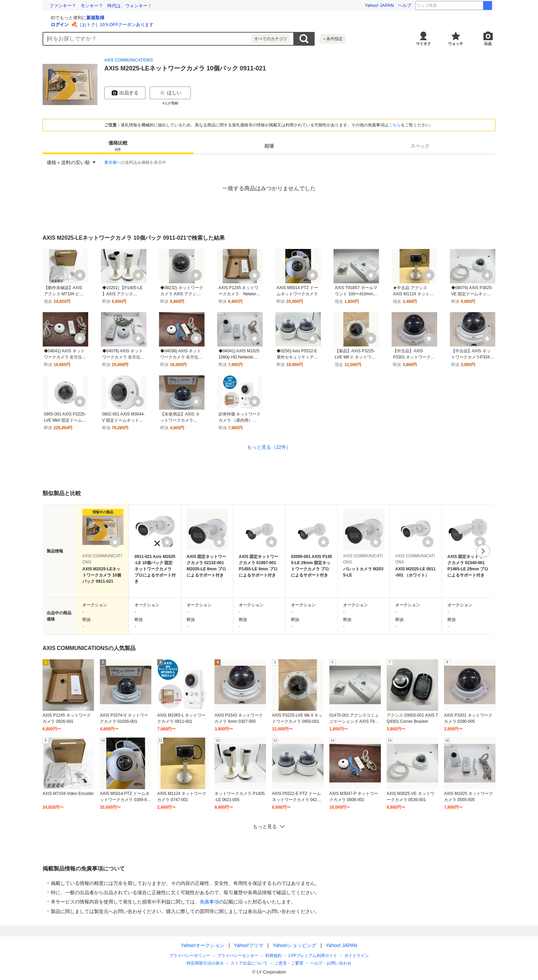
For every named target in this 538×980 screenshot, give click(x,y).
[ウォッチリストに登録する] (115, 542)
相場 (269, 146)
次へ (483, 551)
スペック (420, 146)
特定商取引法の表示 (205, 963)
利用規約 (273, 956)
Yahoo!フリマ (249, 945)
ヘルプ (405, 5)
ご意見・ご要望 (289, 963)
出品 (488, 44)
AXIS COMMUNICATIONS (129, 60)
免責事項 (209, 902)
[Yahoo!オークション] (86, 17)
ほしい (170, 93)
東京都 (110, 162)
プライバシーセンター (238, 956)
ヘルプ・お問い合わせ (331, 963)
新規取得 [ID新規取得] (177, 18)
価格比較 (118, 146)
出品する (125, 93)
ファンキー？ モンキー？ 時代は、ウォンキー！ (101, 6)
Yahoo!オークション (203, 945)
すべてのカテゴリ (271, 39)
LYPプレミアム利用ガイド (313, 956)
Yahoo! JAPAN (379, 5)
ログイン (141, 25)
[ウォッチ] (80, 275)
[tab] (118, 146)
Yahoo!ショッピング (295, 945)
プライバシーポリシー (190, 956)
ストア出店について (249, 963)
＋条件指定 (332, 39)
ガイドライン (356, 956)
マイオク (423, 44)
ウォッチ (456, 44)
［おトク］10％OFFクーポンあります (197, 25)
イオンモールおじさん (464, 5)
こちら (395, 125)
